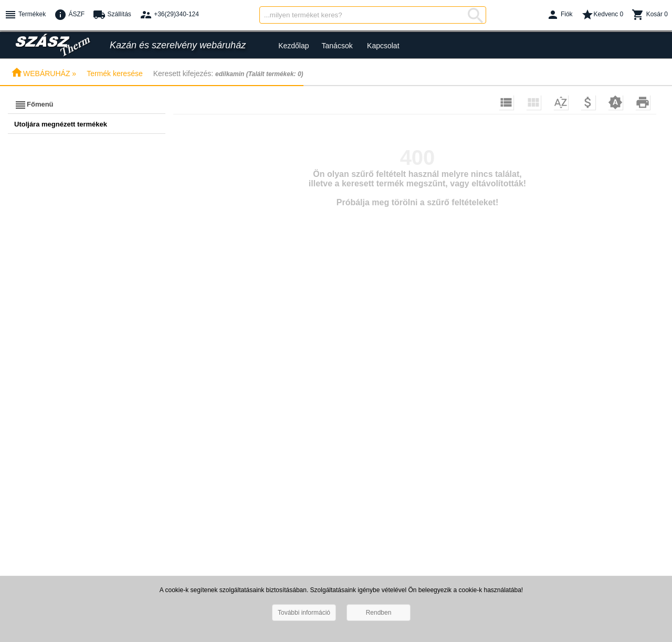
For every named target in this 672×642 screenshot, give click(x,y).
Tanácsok (337, 46)
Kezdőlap (293, 46)
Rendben (379, 613)
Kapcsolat (383, 46)
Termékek (25, 15)
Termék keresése (115, 73)
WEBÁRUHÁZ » (43, 73)
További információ (304, 613)
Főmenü (34, 105)
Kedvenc (602, 15)
